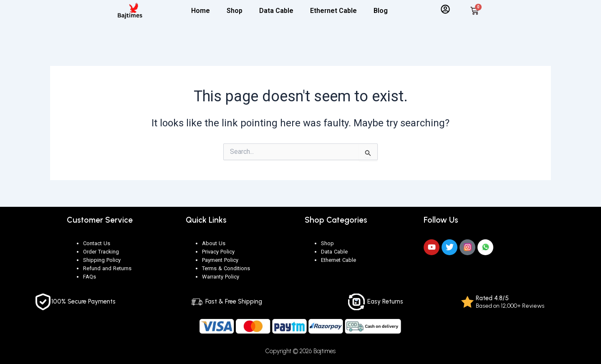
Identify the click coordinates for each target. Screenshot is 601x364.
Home (201, 11)
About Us (214, 243)
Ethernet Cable (333, 11)
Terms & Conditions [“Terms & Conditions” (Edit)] (226, 268)
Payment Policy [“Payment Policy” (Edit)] (220, 260)
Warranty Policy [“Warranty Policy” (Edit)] (221, 277)
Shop (235, 11)
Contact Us (97, 243)
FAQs (90, 277)
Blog (381, 11)
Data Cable (276, 11)
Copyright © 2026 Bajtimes (301, 351)
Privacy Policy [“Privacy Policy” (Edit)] (218, 252)
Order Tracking (101, 252)
